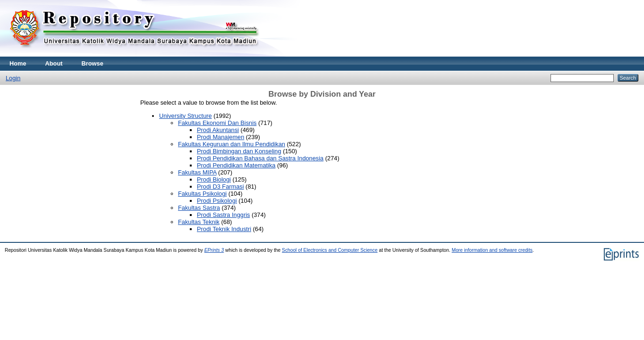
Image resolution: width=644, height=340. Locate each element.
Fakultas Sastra (199, 208)
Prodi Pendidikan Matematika (236, 165)
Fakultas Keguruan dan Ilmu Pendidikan (232, 144)
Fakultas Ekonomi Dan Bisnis (217, 123)
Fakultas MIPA (197, 172)
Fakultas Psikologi (202, 194)
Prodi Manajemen (220, 137)
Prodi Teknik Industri (224, 229)
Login (13, 78)
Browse (93, 63)
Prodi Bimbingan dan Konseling (239, 151)
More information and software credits (492, 250)
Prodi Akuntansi (218, 130)
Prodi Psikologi (217, 201)
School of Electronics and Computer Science (330, 250)
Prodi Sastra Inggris (223, 215)
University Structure (186, 116)
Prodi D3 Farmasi (220, 187)
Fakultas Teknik (199, 222)
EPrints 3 (214, 250)
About (54, 63)
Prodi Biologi (214, 179)
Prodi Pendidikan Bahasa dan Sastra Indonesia (260, 158)
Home (18, 63)
